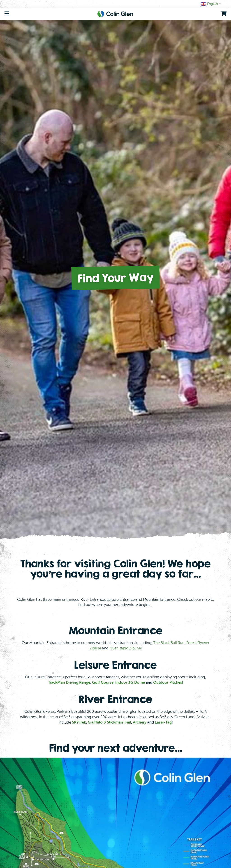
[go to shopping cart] (224, 14)
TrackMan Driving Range (69, 682)
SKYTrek (79, 722)
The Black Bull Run (169, 643)
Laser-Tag (163, 722)
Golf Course (103, 682)
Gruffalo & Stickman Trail (109, 722)
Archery (140, 722)
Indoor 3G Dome (130, 682)
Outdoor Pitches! (168, 682)
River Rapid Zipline (125, 648)
